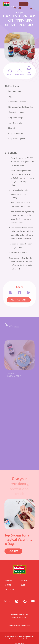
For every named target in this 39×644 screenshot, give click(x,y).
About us (8, 585)
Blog (23, 585)
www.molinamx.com (19, 617)
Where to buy (10, 590)
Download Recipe (19, 300)
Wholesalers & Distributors (19, 625)
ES (31, 8)
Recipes (24, 580)
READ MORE (13, 551)
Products (8, 580)
